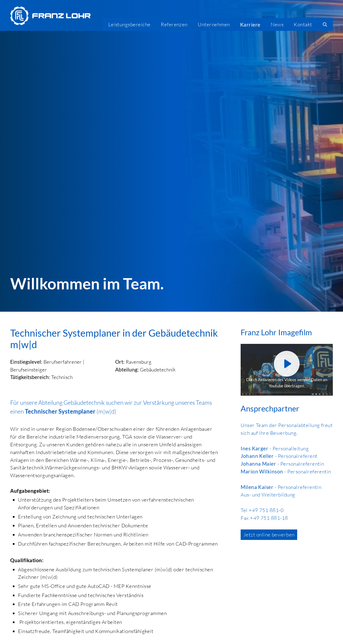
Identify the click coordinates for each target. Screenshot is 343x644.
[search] (325, 24)
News (277, 24)
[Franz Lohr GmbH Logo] (50, 16)
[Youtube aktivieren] (287, 364)
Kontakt (303, 24)
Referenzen (174, 24)
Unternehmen (214, 24)
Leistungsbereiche (129, 24)
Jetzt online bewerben (269, 535)
